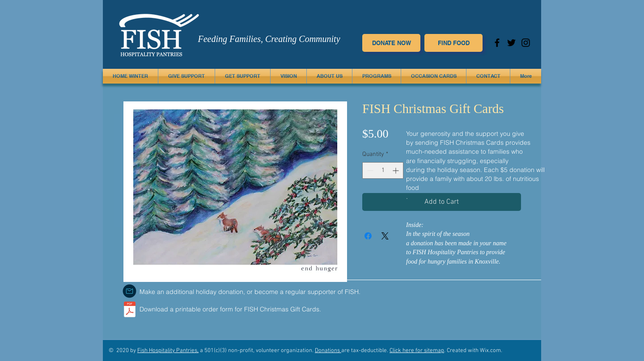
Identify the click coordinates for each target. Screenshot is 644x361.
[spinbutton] (383, 170)
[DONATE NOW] (391, 43)
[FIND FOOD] (453, 43)
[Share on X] (385, 236)
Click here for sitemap (417, 351)
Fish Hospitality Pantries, (168, 351)
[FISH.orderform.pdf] (129, 311)
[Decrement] (369, 170)
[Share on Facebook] (368, 236)
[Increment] (396, 170)
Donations (328, 351)
